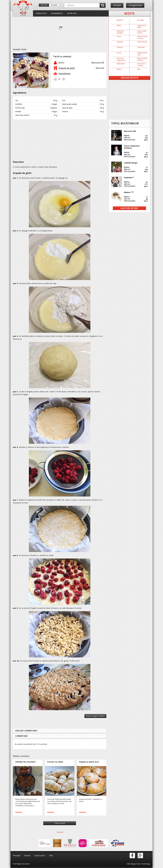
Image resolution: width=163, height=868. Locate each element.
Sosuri (119, 53)
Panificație (141, 47)
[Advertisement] (60, 138)
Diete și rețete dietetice (142, 59)
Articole (27, 856)
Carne (119, 36)
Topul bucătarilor (125, 123)
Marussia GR (130, 131)
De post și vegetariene (121, 59)
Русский (44, 5)
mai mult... (19, 812)
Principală (41, 13)
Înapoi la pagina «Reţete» (95, 716)
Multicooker (121, 64)
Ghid (51, 856)
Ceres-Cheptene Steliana (132, 147)
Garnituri (120, 42)
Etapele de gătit (67, 68)
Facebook (60, 832)
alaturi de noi (129, 208)
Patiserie (120, 47)
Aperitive (120, 20)
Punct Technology (143, 864)
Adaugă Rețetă (130, 78)
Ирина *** (129, 192)
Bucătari (72, 13)
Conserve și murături (141, 65)
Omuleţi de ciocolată (25, 762)
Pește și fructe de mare (142, 37)
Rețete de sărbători (120, 32)
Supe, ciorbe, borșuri (142, 32)
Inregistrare (136, 5)
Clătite (119, 25)
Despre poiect (40, 856)
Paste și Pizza (142, 42)
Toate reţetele (60, 823)
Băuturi (119, 69)
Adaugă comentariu (26, 731)
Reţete (129, 13)
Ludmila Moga (131, 163)
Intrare (117, 5)
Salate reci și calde (142, 26)
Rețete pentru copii (142, 54)
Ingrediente (64, 73)
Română (54, 5)
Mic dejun (141, 20)
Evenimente (57, 13)
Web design (131, 864)
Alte (139, 69)
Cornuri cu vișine (55, 762)
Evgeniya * (129, 177)
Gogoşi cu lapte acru (89, 762)
